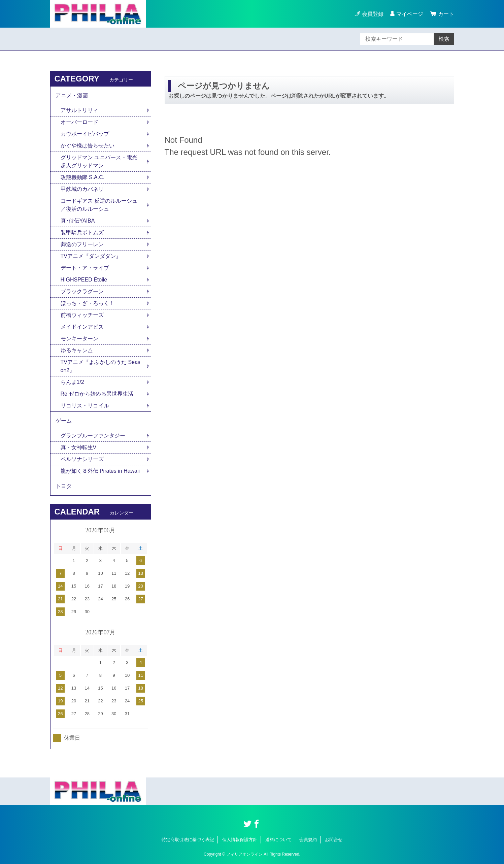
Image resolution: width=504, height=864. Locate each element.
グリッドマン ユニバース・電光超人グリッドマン (99, 161)
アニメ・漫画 (72, 95)
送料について (278, 840)
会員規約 (308, 840)
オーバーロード (79, 122)
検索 (444, 39)
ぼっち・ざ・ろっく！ (88, 303)
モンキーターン (79, 339)
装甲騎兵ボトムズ (82, 232)
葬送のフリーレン (82, 244)
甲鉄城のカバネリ (82, 189)
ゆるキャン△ (77, 350)
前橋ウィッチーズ (82, 315)
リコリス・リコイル (85, 406)
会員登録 (373, 14)
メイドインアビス (82, 327)
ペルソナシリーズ (82, 459)
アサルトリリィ (79, 110)
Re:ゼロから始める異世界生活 (97, 394)
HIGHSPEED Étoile (84, 280)
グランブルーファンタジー (93, 436)
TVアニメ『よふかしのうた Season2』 (100, 366)
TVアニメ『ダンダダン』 (91, 256)
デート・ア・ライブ (85, 268)
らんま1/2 (72, 382)
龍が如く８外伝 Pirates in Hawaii (100, 471)
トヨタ (64, 486)
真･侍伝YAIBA (78, 221)
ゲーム (64, 421)
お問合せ (334, 840)
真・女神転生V (79, 447)
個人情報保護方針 (240, 840)
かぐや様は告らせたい (88, 146)
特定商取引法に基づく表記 (188, 840)
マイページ (410, 14)
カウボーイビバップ (85, 134)
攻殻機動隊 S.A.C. (83, 177)
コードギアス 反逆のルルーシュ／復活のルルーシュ (99, 205)
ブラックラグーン (82, 291)
